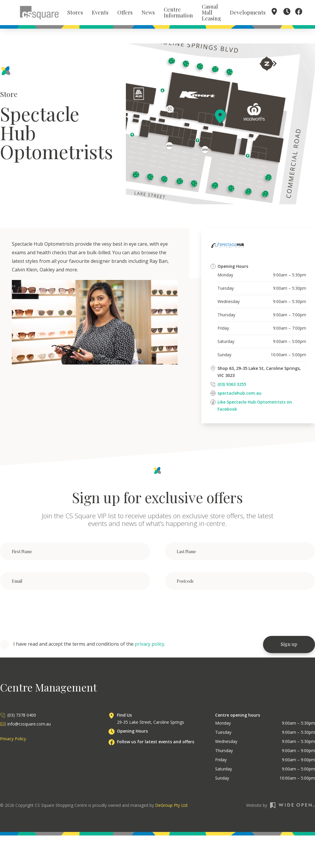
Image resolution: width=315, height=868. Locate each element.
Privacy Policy (13, 740)
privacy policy (150, 645)
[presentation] (45, 614)
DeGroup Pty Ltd (171, 806)
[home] (39, 13)
